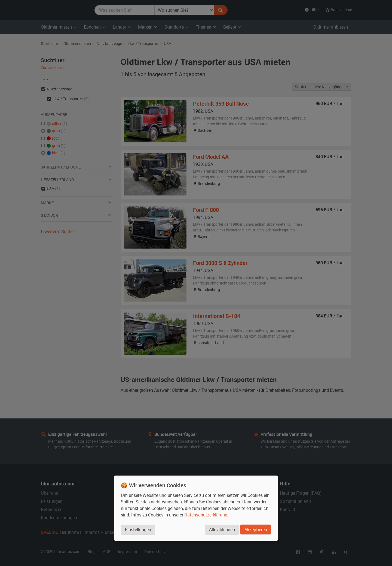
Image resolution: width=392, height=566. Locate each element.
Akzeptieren (256, 530)
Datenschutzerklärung (206, 515)
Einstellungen (138, 530)
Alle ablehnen (222, 530)
